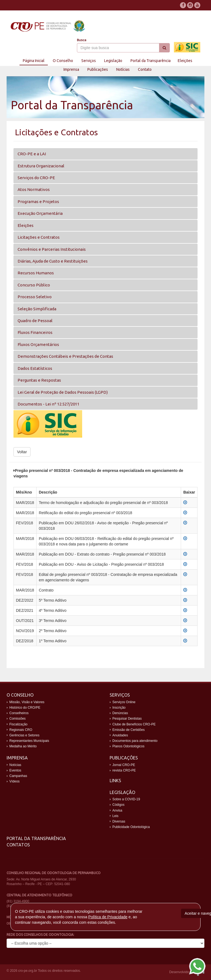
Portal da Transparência (36, 838)
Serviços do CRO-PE (36, 178)
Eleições (185, 61)
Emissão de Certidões (128, 730)
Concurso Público (34, 285)
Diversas (119, 821)
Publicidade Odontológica (131, 827)
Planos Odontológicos (128, 746)
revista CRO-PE (124, 770)
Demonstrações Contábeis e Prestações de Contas (65, 356)
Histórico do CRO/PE (25, 708)
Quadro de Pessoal (35, 321)
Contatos (18, 845)
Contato (145, 69)
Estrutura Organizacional (41, 166)
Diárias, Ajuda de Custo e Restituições (53, 261)
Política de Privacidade (108, 917)
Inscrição (119, 708)
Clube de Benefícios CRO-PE (134, 724)
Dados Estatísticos (35, 368)
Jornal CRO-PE (124, 765)
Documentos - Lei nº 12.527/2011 (48, 404)
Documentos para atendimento (135, 741)
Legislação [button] (113, 61)
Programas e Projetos (38, 202)
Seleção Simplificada (37, 309)
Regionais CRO (21, 730)
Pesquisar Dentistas (127, 719)
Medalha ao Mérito (23, 746)
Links (115, 781)
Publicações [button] (98, 69)
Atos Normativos (34, 189)
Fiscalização (18, 724)
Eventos (15, 770)
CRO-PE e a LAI (32, 154)
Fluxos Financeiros (35, 332)
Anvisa (117, 810)
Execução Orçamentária (40, 213)
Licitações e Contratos (39, 237)
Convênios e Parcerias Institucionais (52, 249)
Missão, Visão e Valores (27, 702)
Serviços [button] (89, 61)
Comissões (17, 719)
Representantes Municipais (29, 741)
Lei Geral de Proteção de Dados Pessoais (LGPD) (63, 392)
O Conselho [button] (63, 61)
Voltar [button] (22, 452)
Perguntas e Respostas (39, 380)
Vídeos (14, 781)
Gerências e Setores (24, 735)
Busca (82, 40)
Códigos (118, 805)
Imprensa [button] (71, 69)
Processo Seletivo (35, 297)
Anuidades (120, 735)
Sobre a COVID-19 (126, 799)
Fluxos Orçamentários (38, 344)
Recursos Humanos (36, 273)
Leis (115, 816)
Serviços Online (124, 702)
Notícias (123, 69)
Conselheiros (19, 713)
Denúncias (120, 713)
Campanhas (18, 776)
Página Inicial (34, 61)
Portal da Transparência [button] (151, 61)
